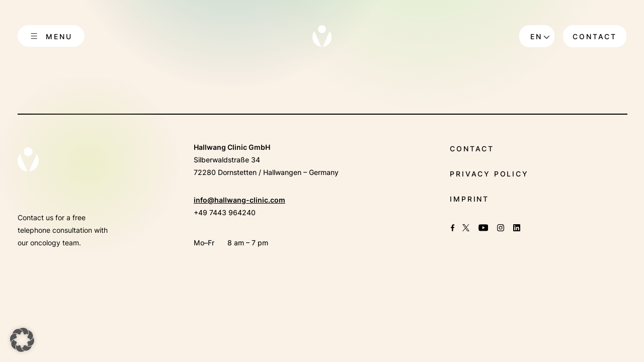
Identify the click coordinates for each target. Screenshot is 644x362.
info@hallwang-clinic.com (239, 200)
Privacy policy (489, 174)
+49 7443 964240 (225, 212)
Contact (595, 36)
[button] (22, 340)
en (536, 36)
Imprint (469, 199)
